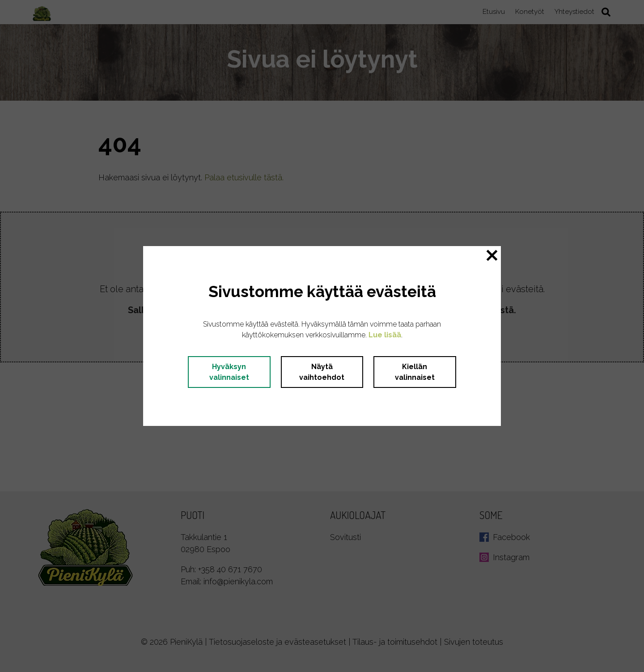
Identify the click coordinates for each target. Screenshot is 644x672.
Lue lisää (385, 335)
